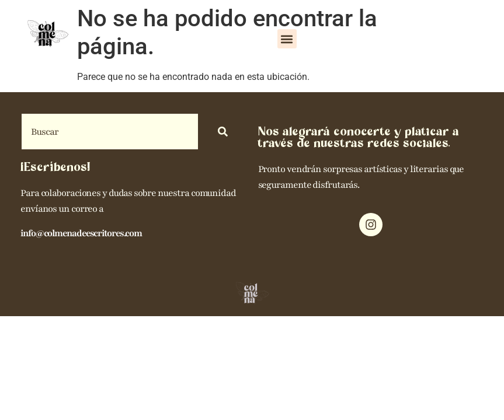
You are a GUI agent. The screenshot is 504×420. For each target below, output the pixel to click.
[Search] (225, 132)
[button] (287, 39)
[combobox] (110, 132)
